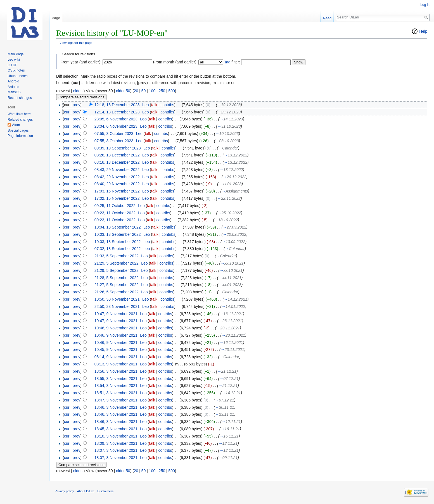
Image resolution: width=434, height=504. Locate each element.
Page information (20, 136)
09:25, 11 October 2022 (115, 206)
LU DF (12, 65)
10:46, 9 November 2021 (116, 328)
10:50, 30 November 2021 (117, 299)
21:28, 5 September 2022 (117, 278)
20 (136, 91)
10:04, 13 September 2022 (118, 227)
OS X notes (16, 70)
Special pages (18, 130)
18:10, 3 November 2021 (116, 436)
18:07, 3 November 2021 (116, 450)
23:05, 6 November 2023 (116, 119)
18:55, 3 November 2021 (116, 379)
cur (67, 112)
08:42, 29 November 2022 (117, 177)
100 (152, 91)
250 (162, 91)
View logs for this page (76, 43)
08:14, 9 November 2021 (116, 357)
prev (76, 105)
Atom (16, 125)
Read (327, 18)
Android (13, 81)
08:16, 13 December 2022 (117, 162)
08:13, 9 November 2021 (116, 364)
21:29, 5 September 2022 (117, 263)
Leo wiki (14, 60)
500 (171, 91)
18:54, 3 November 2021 (116, 386)
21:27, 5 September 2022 (117, 285)
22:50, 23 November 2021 (117, 306)
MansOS (14, 92)
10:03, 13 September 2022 (118, 234)
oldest (78, 91)
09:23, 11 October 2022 (115, 213)
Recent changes (20, 98)
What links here (19, 114)
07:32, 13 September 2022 (118, 249)
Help (423, 31)
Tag (227, 62)
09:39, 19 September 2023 (118, 148)
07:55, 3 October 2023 (114, 134)
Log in (425, 5)
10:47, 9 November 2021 (116, 314)
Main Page (16, 54)
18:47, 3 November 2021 (116, 400)
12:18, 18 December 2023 (117, 105)
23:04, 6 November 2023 (116, 126)
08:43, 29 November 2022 (117, 170)
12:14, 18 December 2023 (117, 112)
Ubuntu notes (17, 76)
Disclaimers (105, 491)
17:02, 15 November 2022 (117, 198)
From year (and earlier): (81, 62)
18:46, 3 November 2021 (116, 407)
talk (154, 105)
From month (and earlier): (175, 62)
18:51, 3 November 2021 (116, 393)
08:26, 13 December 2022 (117, 155)
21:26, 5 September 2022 (117, 292)
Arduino (13, 87)
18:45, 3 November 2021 (116, 429)
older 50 (123, 91)
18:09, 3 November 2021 (116, 443)
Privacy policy (64, 491)
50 (144, 91)
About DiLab (86, 491)
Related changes (20, 120)
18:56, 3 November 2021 (116, 371)
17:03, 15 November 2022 (117, 191)
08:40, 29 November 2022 (117, 184)
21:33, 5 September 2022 (117, 256)
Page (56, 18)
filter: (232, 62)
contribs (167, 105)
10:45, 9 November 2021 (116, 350)
